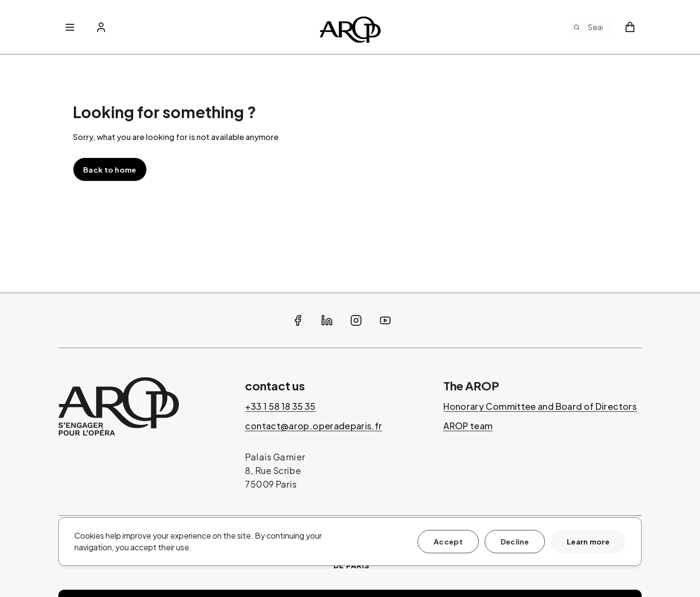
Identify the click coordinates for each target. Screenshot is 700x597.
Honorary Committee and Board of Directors (540, 406)
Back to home (110, 169)
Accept (448, 541)
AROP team (468, 426)
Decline (515, 541)
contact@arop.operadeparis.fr (314, 426)
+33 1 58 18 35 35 (280, 406)
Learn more (588, 541)
